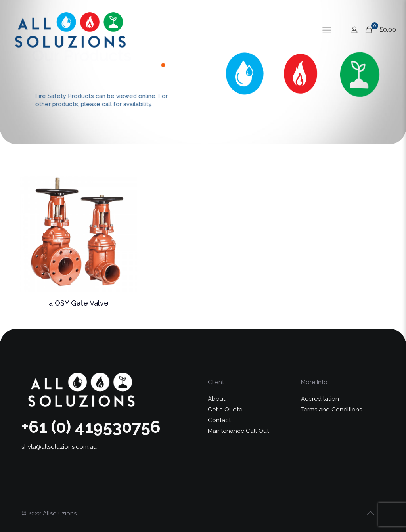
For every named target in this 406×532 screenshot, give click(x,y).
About (216, 399)
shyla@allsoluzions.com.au (59, 447)
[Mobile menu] (327, 30)
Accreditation (320, 399)
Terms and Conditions (331, 410)
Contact (219, 420)
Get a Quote (225, 410)
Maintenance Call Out (238, 431)
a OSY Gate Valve (79, 303)
